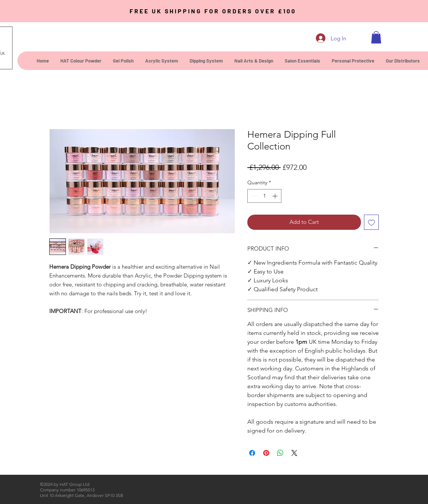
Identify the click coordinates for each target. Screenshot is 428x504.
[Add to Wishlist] (372, 222)
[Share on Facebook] (252, 453)
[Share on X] (294, 453)
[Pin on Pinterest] (266, 453)
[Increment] (276, 196)
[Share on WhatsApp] (280, 453)
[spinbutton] (264, 196)
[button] (376, 37)
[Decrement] (253, 196)
